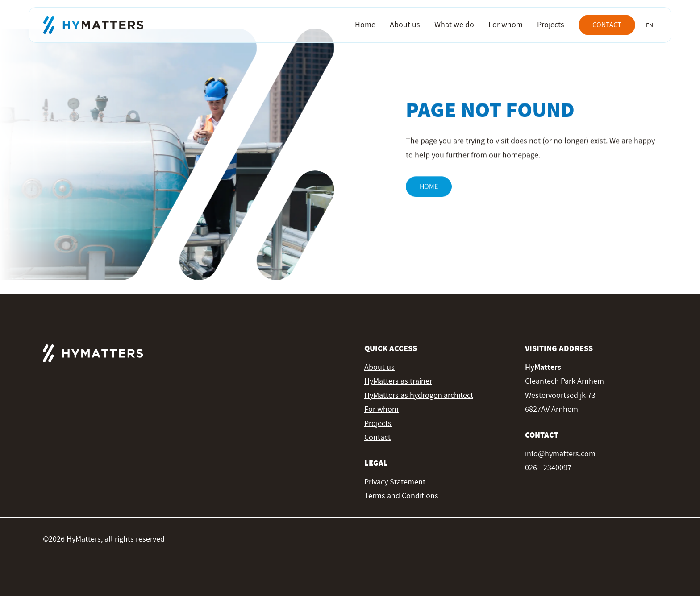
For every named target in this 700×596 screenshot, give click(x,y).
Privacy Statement (395, 482)
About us (405, 25)
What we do (454, 25)
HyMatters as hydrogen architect (419, 395)
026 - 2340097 (548, 468)
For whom (506, 25)
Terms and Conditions (401, 496)
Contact (607, 25)
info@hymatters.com (560, 454)
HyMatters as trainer (398, 381)
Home (365, 25)
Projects (551, 25)
